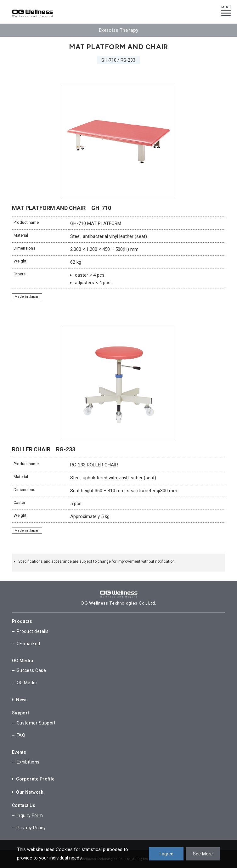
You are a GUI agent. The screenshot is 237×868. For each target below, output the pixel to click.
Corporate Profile (33, 779)
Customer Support (36, 723)
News (20, 700)
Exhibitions (28, 762)
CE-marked (28, 644)
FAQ (21, 735)
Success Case (31, 670)
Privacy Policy (31, 828)
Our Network (28, 792)
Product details (33, 631)
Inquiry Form (30, 815)
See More (203, 854)
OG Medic (27, 683)
